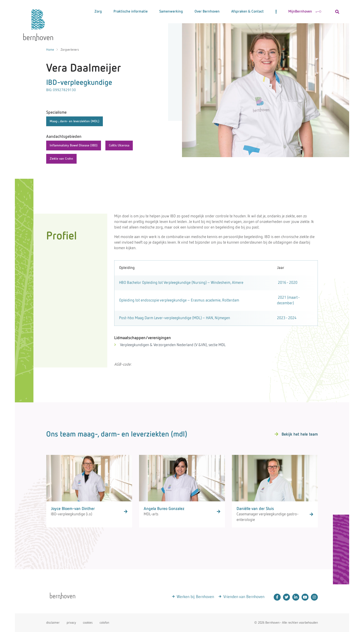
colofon (104, 623)
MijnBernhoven (305, 12)
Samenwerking (171, 12)
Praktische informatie (131, 12)
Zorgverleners (70, 50)
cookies (88, 623)
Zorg (98, 12)
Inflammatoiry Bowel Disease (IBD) (74, 146)
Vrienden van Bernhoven (244, 597)
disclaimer (53, 623)
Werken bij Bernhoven (195, 597)
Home (50, 50)
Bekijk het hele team (300, 434)
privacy (71, 623)
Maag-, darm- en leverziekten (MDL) (75, 121)
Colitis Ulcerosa (119, 146)
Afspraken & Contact (247, 12)
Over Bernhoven (207, 12)
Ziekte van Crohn (61, 159)
